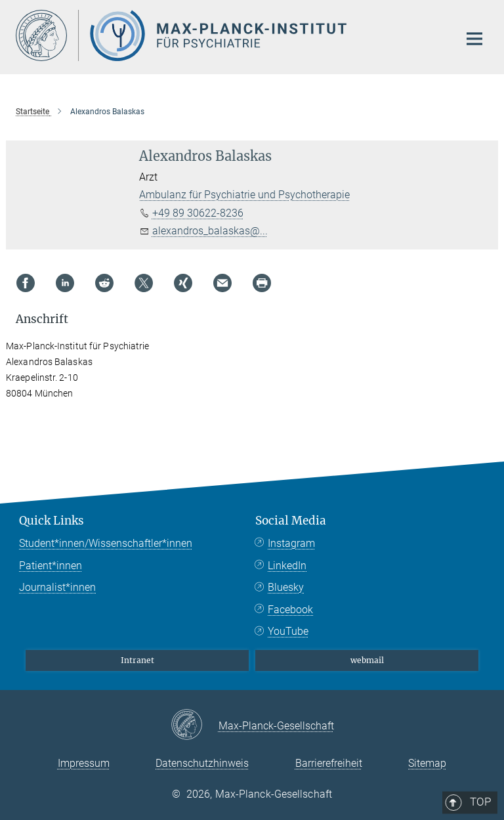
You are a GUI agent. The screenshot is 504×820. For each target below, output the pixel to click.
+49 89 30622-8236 (198, 213)
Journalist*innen (57, 587)
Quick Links (52, 521)
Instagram (291, 543)
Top (470, 467)
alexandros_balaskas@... (210, 231)
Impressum (84, 763)
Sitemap (427, 763)
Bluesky (286, 587)
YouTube (288, 631)
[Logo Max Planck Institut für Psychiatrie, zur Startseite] (229, 35)
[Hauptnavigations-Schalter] (474, 39)
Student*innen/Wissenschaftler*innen (106, 543)
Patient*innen (51, 566)
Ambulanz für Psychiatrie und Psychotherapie (244, 195)
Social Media (291, 521)
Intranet (137, 660)
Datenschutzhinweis (202, 763)
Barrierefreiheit (329, 763)
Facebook (290, 610)
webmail (367, 660)
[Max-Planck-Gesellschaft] (195, 725)
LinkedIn (287, 566)
